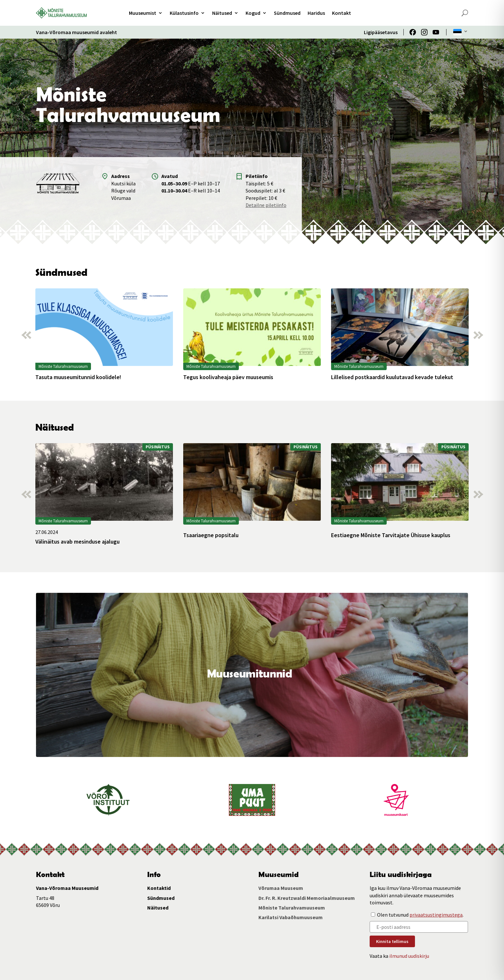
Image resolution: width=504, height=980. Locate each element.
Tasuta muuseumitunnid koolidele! (78, 377)
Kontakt (342, 13)
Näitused (222, 13)
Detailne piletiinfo (266, 205)
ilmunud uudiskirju (409, 956)
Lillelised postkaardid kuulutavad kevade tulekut (392, 377)
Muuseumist (143, 13)
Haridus (316, 13)
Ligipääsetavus (381, 32)
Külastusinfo (184, 13)
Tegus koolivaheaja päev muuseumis (228, 377)
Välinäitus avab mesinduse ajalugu (77, 542)
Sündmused (287, 13)
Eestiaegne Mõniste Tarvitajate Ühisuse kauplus (391, 535)
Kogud (253, 13)
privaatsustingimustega (436, 915)
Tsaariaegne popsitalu (211, 535)
